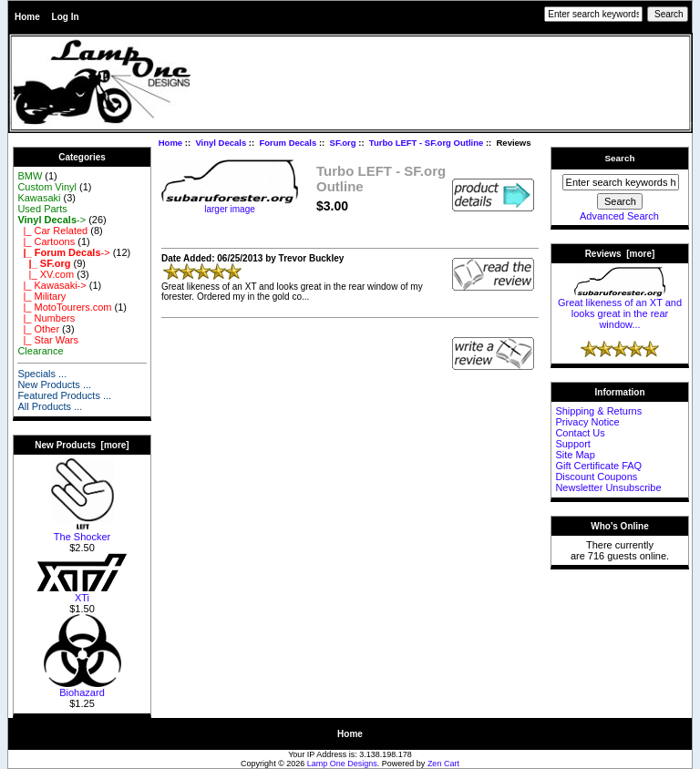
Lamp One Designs (342, 764)
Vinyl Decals (221, 143)
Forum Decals (288, 143)
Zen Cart (443, 764)
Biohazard (82, 688)
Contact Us (580, 433)
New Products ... (54, 384)
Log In (66, 17)
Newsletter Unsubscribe (608, 487)
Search (620, 158)
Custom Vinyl (47, 187)
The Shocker (82, 532)
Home (27, 17)
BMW (30, 176)
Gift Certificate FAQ (598, 466)
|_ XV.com (46, 274)
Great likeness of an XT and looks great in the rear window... (620, 309)
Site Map (575, 455)
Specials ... (42, 374)
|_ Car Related (52, 231)
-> (51, 220)
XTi (82, 593)
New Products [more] (82, 445)
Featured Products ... (64, 395)
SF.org (343, 143)
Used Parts (42, 209)
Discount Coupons (596, 477)
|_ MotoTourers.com (64, 307)
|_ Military (41, 296)
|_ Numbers (46, 318)
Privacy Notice (587, 422)
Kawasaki (39, 198)
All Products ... (50, 406)
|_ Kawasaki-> (51, 285)
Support (573, 444)
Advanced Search (619, 216)
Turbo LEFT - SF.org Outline (426, 143)
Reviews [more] (620, 254)
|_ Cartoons (46, 241)
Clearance (40, 351)
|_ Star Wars (48, 340)
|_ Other (38, 329)
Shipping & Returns (598, 411)
